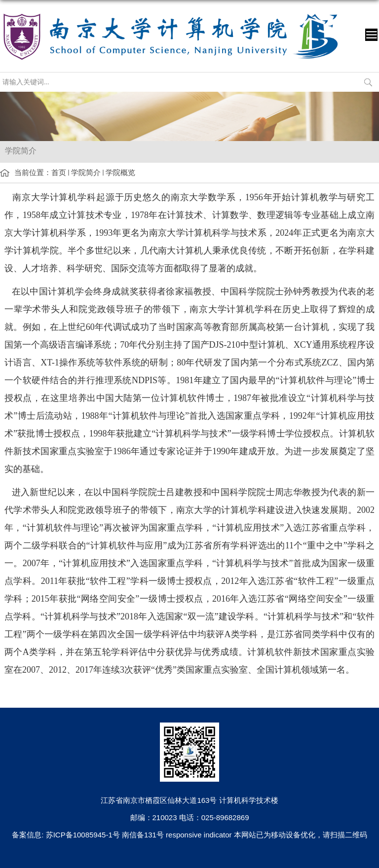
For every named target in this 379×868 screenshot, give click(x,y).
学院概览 (120, 172)
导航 (371, 35)
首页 (59, 172)
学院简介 (86, 172)
